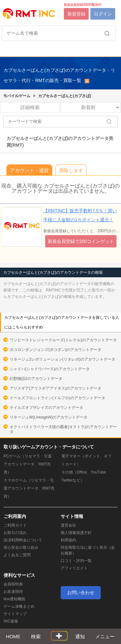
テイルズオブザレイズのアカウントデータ (46, 408)
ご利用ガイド (15, 525)
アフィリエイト (74, 568)
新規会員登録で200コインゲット (81, 241)
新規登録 (76, 14)
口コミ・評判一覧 (76, 561)
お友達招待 (13, 592)
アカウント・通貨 (29, 170)
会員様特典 (13, 584)
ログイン (103, 14)
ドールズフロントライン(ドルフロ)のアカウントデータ (57, 398)
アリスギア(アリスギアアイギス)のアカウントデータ (55, 388)
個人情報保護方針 (76, 533)
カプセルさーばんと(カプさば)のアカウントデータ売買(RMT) (60, 142)
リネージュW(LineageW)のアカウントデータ (49, 417)
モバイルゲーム (17, 96)
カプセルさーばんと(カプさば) (65, 96)
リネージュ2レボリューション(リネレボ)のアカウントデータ (62, 359)
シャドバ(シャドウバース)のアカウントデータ (50, 369)
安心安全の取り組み (21, 547)
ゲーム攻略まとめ (19, 606)
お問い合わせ (81, 593)
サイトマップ (15, 614)
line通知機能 (14, 599)
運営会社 (68, 525)
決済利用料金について (23, 540)
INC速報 (11, 621)
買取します (71, 170)
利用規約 (68, 540)
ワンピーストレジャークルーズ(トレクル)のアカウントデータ (63, 340)
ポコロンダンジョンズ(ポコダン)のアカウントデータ (55, 350)
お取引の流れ (15, 533)
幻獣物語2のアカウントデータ (36, 379)
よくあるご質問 (17, 555)
